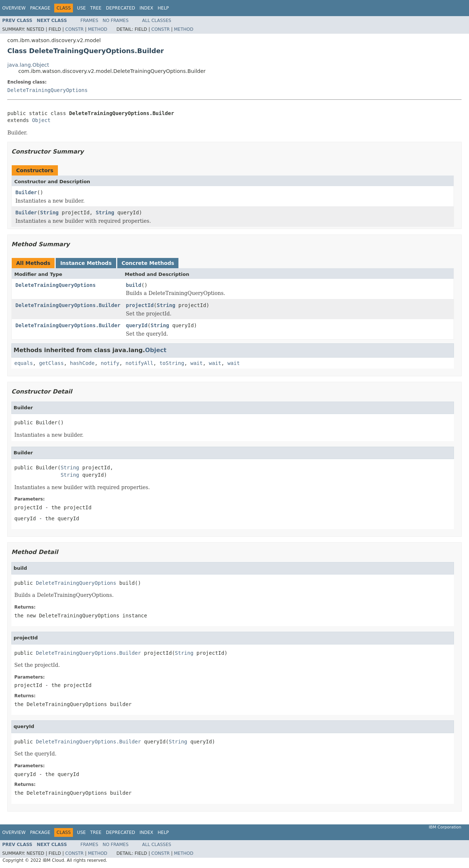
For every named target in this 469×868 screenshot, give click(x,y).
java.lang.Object (28, 65)
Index (147, 8)
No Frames (116, 21)
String (49, 213)
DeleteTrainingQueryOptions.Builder (68, 305)
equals (24, 363)
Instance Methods (86, 263)
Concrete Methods (148, 263)
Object (41, 120)
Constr (74, 29)
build (134, 285)
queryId (137, 325)
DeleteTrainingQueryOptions (47, 90)
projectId (140, 305)
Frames (90, 21)
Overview (14, 8)
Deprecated (121, 8)
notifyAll (139, 363)
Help (163, 8)
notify (110, 363)
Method (98, 29)
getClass (51, 363)
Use (81, 8)
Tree (96, 8)
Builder (26, 192)
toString (172, 363)
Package (40, 8)
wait (196, 363)
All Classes (157, 21)
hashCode (82, 363)
